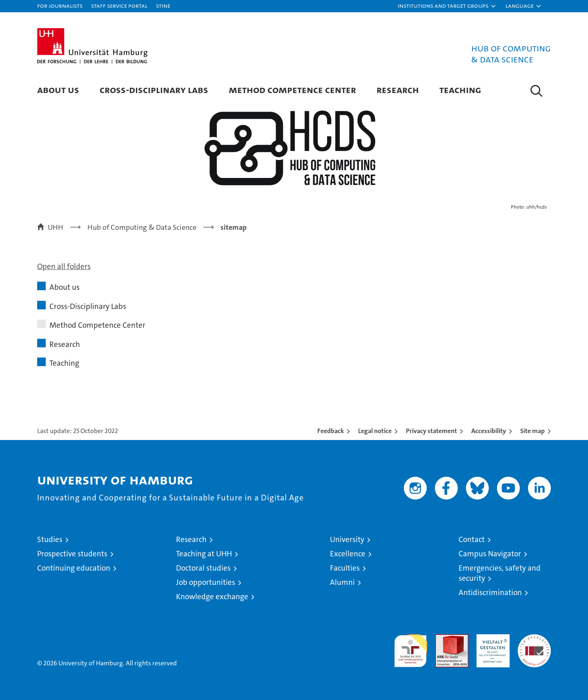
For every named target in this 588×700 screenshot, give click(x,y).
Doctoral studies (203, 568)
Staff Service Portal (119, 6)
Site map (532, 431)
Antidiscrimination (490, 592)
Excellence (348, 554)
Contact (472, 539)
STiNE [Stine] (163, 6)
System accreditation (534, 643)
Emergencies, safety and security (500, 573)
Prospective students (72, 554)
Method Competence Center (292, 90)
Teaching (460, 90)
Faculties (345, 568)
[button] (447, 6)
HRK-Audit (491, 639)
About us (58, 90)
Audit (443, 639)
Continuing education (74, 568)
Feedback (331, 431)
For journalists (60, 6)
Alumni (342, 582)
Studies (50, 539)
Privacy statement (431, 431)
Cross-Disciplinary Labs (154, 90)
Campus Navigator (490, 554)
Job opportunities (206, 582)
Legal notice (375, 431)
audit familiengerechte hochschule (411, 647)
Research (398, 90)
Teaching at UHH (204, 554)
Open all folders (64, 266)
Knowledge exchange (212, 597)
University (347, 539)
